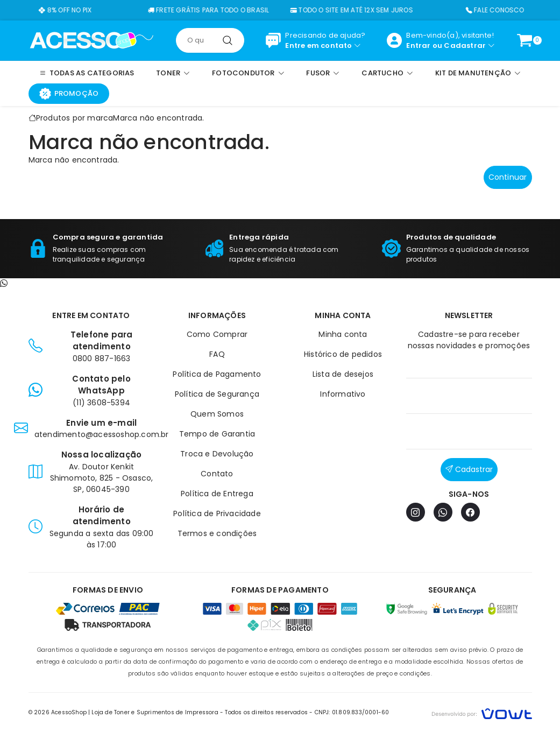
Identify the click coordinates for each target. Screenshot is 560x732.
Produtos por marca (75, 118)
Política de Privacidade (217, 513)
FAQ (217, 354)
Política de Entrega (217, 494)
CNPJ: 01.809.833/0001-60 (352, 712)
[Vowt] (482, 712)
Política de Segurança (217, 394)
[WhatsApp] (443, 512)
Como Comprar (217, 334)
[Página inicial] (92, 40)
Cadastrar (465, 45)
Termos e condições (217, 533)
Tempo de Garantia (217, 434)
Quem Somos (217, 414)
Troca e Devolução (217, 454)
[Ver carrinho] (524, 40)
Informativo (343, 394)
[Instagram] (416, 512)
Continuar (508, 177)
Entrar (418, 45)
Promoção (69, 94)
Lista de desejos (343, 374)
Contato (217, 474)
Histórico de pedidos (343, 354)
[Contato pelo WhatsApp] (4, 284)
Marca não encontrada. (158, 118)
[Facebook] (470, 512)
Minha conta (343, 334)
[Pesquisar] (228, 40)
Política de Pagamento (217, 374)
